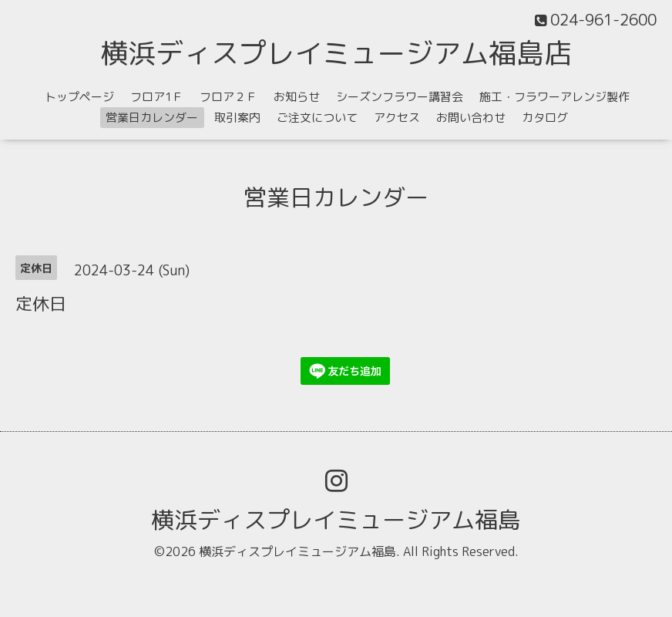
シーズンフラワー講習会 (400, 97)
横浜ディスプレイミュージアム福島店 (336, 53)
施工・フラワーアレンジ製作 (554, 97)
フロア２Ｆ (228, 97)
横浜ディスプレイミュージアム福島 (336, 520)
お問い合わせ (471, 118)
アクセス (397, 118)
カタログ (545, 118)
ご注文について (317, 118)
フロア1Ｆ (157, 97)
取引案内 (237, 118)
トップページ (79, 97)
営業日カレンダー (152, 118)
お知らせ (297, 97)
